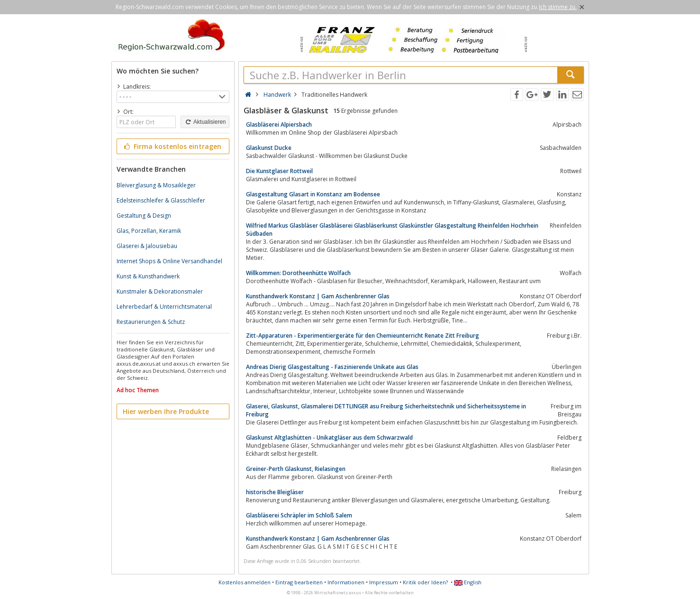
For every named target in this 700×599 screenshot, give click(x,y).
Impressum (384, 582)
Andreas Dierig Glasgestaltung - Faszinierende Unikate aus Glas (332, 367)
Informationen (346, 582)
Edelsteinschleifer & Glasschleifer (161, 200)
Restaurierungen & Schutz (151, 322)
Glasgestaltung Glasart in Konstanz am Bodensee (313, 194)
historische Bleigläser (275, 492)
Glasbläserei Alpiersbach (279, 124)
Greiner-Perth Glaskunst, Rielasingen (296, 469)
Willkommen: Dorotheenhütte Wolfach (298, 273)
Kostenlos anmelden (245, 582)
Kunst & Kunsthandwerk (148, 276)
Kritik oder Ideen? (425, 582)
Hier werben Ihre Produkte (166, 411)
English (468, 582)
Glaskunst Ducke (269, 148)
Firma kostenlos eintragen (172, 146)
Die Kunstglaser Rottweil (279, 171)
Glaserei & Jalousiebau (147, 246)
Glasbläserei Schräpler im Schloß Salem (299, 515)
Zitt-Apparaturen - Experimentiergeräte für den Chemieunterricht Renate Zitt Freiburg (363, 336)
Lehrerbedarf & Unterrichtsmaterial (164, 307)
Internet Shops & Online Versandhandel (169, 261)
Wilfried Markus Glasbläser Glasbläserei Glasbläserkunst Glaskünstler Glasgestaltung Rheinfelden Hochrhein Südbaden (392, 230)
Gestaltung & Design (144, 216)
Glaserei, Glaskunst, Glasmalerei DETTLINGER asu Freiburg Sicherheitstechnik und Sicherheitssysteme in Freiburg (386, 410)
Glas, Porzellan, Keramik (149, 231)
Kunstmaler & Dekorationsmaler (160, 291)
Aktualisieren (205, 122)
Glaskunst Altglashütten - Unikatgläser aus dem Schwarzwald (329, 438)
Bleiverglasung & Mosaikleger (156, 185)
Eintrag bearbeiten (299, 582)
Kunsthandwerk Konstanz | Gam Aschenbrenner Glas (318, 296)
